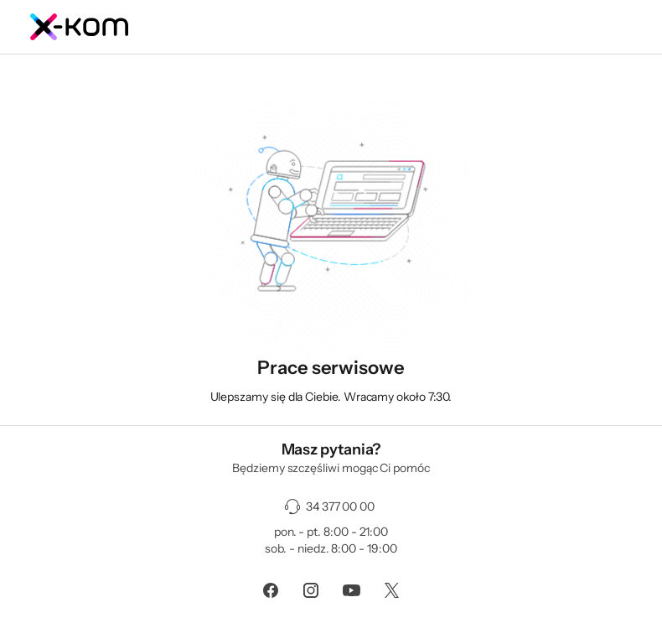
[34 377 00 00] (331, 506)
